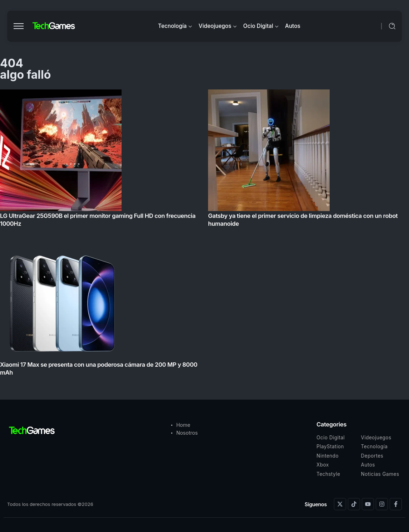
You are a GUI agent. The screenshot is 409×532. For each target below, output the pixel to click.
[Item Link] (204, 235)
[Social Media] (340, 504)
